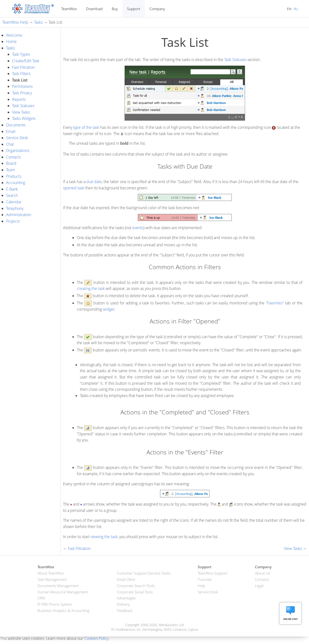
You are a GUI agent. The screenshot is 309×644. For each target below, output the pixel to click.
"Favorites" (275, 303)
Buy (115, 9)
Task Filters (21, 74)
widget (109, 309)
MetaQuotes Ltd (171, 625)
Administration (19, 215)
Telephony (15, 208)
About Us (263, 573)
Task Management (52, 579)
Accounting (16, 183)
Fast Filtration (23, 67)
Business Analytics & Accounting (63, 610)
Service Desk (17, 138)
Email (11, 131)
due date (94, 182)
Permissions (22, 86)
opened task (74, 188)
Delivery (123, 604)
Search (12, 195)
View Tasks (21, 112)
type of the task (86, 127)
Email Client (126, 579)
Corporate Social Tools (135, 592)
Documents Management (58, 586)
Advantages (126, 598)
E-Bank (12, 189)
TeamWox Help (15, 22)
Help (201, 586)
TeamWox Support (213, 573)
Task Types (21, 54)
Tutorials (205, 579)
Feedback (125, 610)
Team (11, 170)
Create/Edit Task (26, 61)
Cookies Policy (96, 638)
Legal (259, 586)
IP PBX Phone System (55, 604)
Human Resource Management (63, 592)
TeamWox (69, 9)
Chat (10, 144)
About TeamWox (51, 573)
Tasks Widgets (24, 118)
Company (157, 9)
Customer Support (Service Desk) (144, 573)
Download (94, 9)
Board (11, 163)
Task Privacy (22, 93)
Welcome (14, 35)
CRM (41, 598)
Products (14, 176)
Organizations (18, 151)
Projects (13, 221)
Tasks (38, 22)
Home (11, 41)
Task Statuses (23, 106)
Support (134, 9)
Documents (16, 125)
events (138, 228)
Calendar (14, 202)
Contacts (13, 157)
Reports (19, 99)
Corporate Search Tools (136, 586)
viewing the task (104, 537)
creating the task (91, 288)
